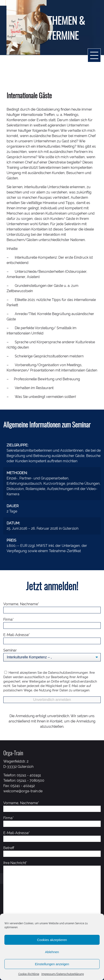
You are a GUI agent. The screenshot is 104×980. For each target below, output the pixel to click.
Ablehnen (52, 952)
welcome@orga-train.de (23, 791)
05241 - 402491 (29, 775)
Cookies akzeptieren (52, 940)
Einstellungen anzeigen (52, 964)
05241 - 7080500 (31, 780)
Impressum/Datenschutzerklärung (63, 974)
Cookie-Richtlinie (29, 974)
